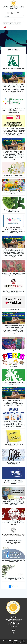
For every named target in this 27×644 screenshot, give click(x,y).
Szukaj (14, 20)
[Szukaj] (13, 17)
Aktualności (6, 24)
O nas (12, 24)
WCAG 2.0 (23, 642)
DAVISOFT (18, 642)
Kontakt (19, 24)
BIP (15, 24)
